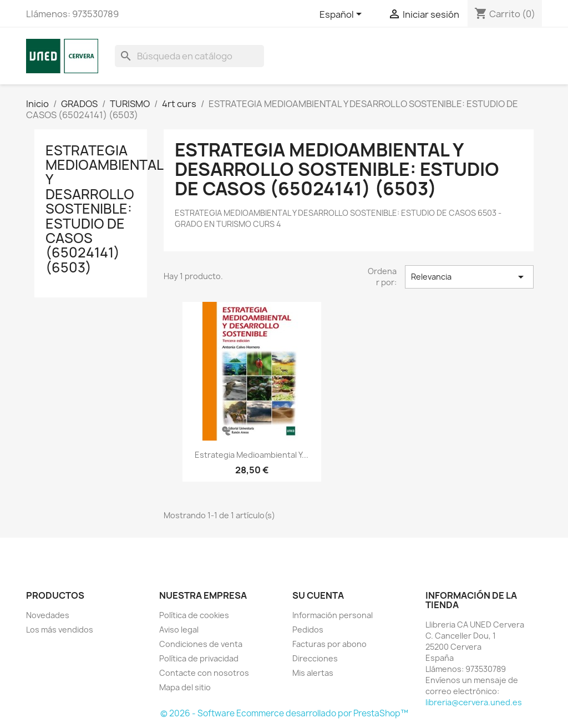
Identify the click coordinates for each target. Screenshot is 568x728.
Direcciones (315, 658)
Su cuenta (318, 595)
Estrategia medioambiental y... (252, 455)
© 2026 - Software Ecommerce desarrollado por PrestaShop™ (284, 713)
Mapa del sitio (185, 687)
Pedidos (308, 630)
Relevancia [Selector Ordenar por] (469, 277)
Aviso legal (179, 630)
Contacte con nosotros (204, 673)
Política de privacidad (199, 658)
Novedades (48, 615)
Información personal (333, 615)
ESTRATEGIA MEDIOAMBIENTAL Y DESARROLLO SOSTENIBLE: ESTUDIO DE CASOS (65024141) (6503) (104, 209)
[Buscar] (189, 56)
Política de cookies (194, 615)
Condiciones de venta (201, 644)
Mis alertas (313, 673)
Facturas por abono (329, 644)
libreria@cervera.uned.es (474, 702)
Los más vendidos (60, 630)
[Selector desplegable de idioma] (343, 15)
